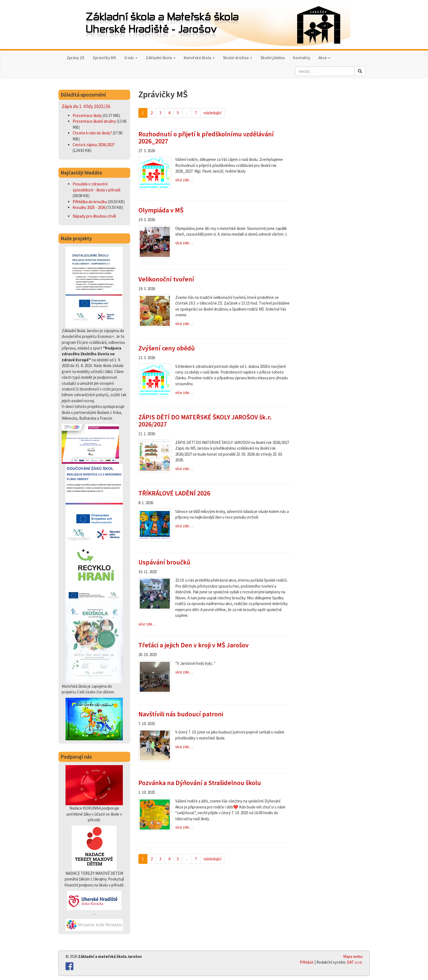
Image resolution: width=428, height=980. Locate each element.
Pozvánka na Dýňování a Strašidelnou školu (200, 783)
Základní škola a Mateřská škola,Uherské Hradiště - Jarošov (214, 25)
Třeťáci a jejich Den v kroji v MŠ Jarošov (194, 645)
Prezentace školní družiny (95, 121)
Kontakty (301, 58)
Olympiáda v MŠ (161, 210)
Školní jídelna (273, 58)
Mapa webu (353, 956)
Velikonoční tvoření (166, 279)
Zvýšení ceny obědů (167, 348)
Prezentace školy (88, 115)
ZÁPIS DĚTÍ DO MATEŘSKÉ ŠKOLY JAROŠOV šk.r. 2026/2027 (205, 421)
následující (212, 113)
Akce (324, 58)
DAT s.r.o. (355, 962)
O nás (131, 58)
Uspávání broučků (164, 562)
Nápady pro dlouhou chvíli (94, 216)
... (187, 113)
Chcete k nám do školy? (93, 133)
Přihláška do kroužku (90, 202)
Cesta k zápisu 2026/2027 (94, 145)
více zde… (184, 180)
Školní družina (238, 58)
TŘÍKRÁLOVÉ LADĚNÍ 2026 (174, 493)
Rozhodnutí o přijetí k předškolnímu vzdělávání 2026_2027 (206, 138)
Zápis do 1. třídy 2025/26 (86, 106)
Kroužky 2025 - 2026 (89, 207)
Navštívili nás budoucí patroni (181, 714)
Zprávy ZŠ (75, 58)
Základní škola (161, 58)
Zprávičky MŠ (104, 58)
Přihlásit (307, 962)
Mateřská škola (199, 58)
